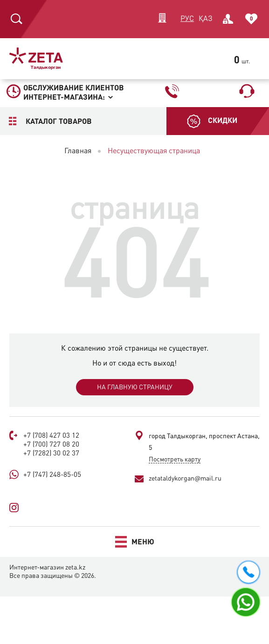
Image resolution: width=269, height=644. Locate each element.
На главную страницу (135, 387)
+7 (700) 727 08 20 (51, 445)
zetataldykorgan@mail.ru (185, 479)
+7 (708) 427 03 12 (51, 436)
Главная (78, 151)
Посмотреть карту (175, 460)
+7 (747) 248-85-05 (52, 475)
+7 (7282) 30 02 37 (51, 454)
